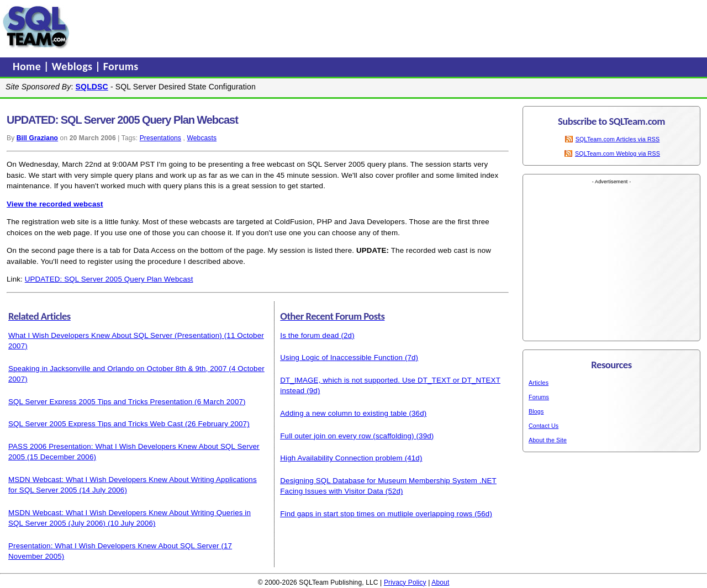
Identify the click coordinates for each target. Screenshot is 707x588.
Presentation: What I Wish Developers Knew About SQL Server (114, 546)
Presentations (160, 138)
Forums (121, 66)
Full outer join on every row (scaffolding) (347, 436)
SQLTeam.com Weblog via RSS (618, 153)
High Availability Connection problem (341, 458)
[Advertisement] (283, 27)
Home (28, 66)
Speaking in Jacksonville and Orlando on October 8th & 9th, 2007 (117, 369)
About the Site (548, 440)
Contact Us (544, 426)
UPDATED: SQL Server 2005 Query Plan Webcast (109, 279)
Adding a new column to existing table (343, 413)
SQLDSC (92, 87)
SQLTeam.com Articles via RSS (618, 139)
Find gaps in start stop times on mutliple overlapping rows (376, 514)
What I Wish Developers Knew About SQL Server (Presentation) (115, 335)
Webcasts (202, 138)
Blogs (536, 411)
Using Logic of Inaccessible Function (341, 357)
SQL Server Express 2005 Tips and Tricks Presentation (100, 402)
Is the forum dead (309, 335)
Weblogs (74, 66)
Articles (539, 383)
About (440, 582)
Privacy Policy (405, 582)
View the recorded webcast (55, 204)
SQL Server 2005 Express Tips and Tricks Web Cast (96, 424)
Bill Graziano (37, 138)
